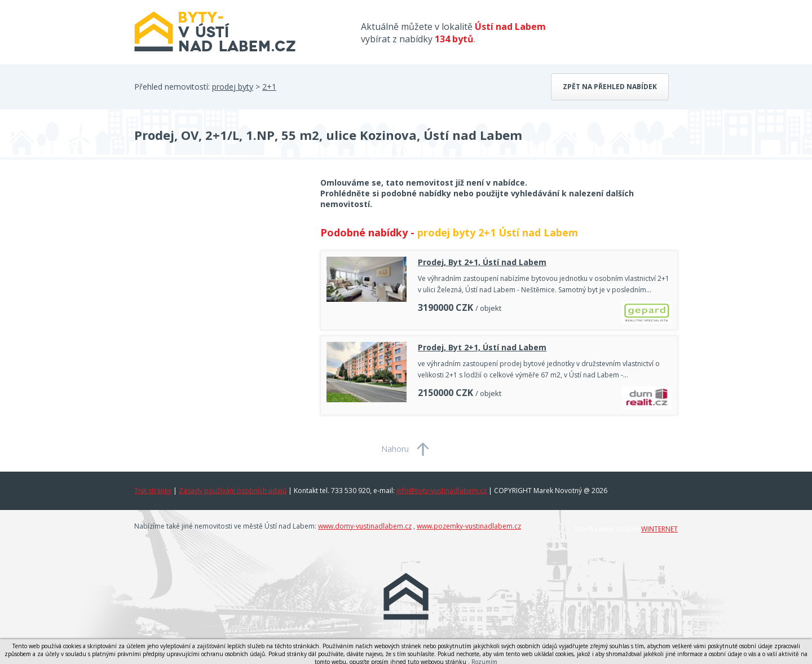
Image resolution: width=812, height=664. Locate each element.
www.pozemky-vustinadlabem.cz (469, 526)
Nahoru (395, 449)
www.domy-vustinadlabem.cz (365, 526)
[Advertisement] (219, 267)
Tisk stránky (153, 491)
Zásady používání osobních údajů (233, 491)
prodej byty (233, 87)
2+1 (269, 87)
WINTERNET (659, 529)
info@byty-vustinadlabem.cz (442, 491)
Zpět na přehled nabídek (610, 87)
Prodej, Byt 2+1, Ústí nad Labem (482, 262)
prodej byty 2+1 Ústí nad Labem (498, 232)
